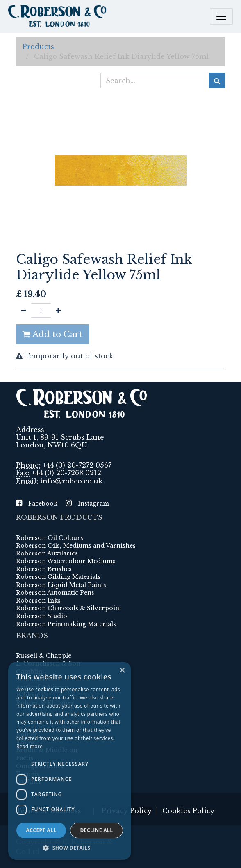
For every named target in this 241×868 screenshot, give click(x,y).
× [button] (122, 671)
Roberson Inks (38, 600)
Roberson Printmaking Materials (66, 624)
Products (38, 47)
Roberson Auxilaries (47, 553)
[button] (70, 848)
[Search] (217, 81)
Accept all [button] (41, 830)
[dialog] (70, 761)
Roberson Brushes (44, 569)
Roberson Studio (42, 616)
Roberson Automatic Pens (55, 593)
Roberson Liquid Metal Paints (61, 585)
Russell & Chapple (44, 656)
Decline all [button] (97, 830)
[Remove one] (24, 310)
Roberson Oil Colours (50, 538)
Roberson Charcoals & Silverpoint (69, 608)
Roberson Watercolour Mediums (66, 561)
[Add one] (58, 310)
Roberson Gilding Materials (58, 577)
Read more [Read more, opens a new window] (30, 746)
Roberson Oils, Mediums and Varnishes (76, 546)
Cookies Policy (188, 811)
